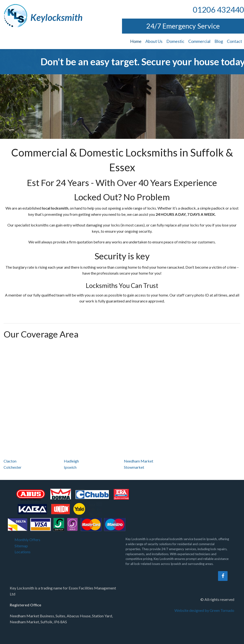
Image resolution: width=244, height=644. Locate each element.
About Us (154, 41)
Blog (219, 41)
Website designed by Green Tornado (204, 610)
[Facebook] (223, 576)
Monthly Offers (27, 540)
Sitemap (21, 546)
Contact (234, 41)
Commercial (199, 41)
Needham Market (139, 461)
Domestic (175, 41)
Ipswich (70, 467)
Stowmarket (134, 467)
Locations (23, 552)
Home (136, 41)
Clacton (10, 461)
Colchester (13, 467)
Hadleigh (71, 461)
